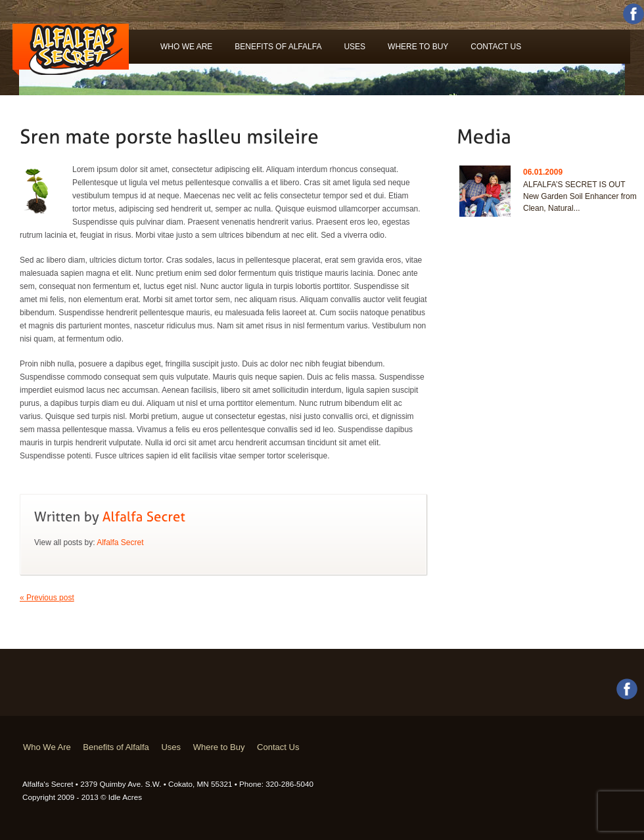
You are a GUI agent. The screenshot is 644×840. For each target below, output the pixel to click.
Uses (355, 47)
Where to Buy (418, 47)
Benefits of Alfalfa (278, 47)
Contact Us (496, 47)
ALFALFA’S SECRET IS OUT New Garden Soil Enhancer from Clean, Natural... (580, 196)
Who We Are (186, 47)
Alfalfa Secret (120, 542)
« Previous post (47, 598)
